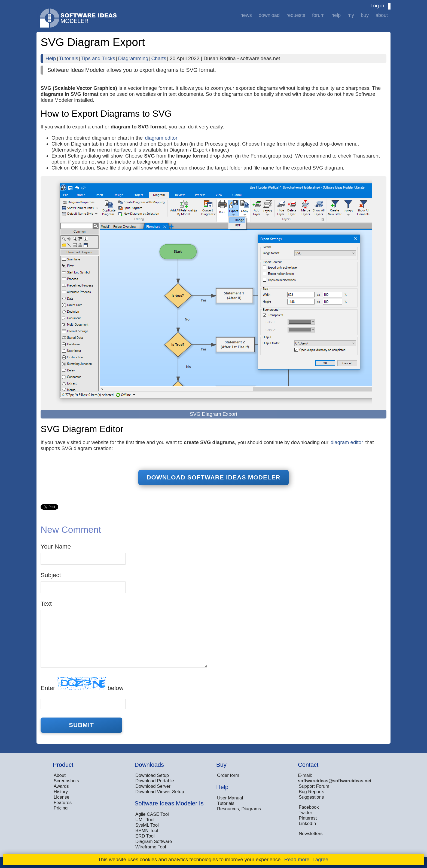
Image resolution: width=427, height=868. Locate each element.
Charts (159, 58)
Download (269, 15)
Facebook (309, 807)
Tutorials (68, 58)
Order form (228, 775)
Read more (297, 859)
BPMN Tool (147, 831)
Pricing (61, 808)
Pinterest (308, 818)
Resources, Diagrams (239, 809)
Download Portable (155, 781)
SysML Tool (147, 825)
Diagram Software (154, 841)
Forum (318, 15)
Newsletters (311, 834)
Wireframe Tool (151, 847)
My (351, 15)
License (62, 797)
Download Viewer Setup (160, 792)
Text (46, 604)
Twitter (305, 813)
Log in (377, 6)
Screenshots (66, 781)
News (246, 15)
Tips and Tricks (98, 58)
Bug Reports (311, 792)
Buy (365, 15)
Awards (61, 786)
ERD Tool (145, 836)
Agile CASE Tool (152, 814)
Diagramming (133, 58)
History (61, 792)
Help (336, 15)
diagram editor (161, 138)
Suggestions (311, 797)
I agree (320, 859)
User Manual (230, 798)
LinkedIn (307, 824)
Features (63, 803)
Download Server (153, 786)
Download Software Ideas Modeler (213, 477)
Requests (296, 15)
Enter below (82, 684)
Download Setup (152, 775)
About (382, 15)
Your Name (56, 547)
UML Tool (145, 820)
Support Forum (314, 786)
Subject (51, 575)
